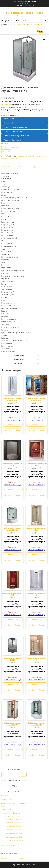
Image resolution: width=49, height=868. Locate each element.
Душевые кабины (6, 799)
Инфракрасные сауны (9, 810)
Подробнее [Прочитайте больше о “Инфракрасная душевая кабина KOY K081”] (8, 430)
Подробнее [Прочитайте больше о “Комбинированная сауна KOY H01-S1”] (8, 690)
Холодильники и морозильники (10, 845)
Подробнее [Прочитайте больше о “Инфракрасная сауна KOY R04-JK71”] (8, 495)
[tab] (24, 119)
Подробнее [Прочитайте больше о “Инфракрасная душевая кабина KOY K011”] (8, 755)
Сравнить (6, 151)
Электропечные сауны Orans (14, 833)
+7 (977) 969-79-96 (18, 1)
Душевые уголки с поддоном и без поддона (14, 803)
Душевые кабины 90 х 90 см (35, 24)
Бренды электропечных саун (23, 156)
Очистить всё (4, 858)
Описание (6, 167)
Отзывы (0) (32, 167)
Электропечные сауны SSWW (14, 837)
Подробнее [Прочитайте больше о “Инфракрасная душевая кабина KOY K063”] (32, 755)
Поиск (23, 775)
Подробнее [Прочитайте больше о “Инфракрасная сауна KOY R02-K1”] (32, 625)
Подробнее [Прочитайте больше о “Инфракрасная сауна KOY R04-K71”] (32, 495)
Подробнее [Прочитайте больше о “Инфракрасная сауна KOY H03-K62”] (32, 560)
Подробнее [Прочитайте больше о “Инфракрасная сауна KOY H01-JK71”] (8, 625)
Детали (19, 167)
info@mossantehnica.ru (25, 4)
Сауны (31, 156)
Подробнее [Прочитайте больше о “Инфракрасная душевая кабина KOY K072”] (32, 430)
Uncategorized (5, 796)
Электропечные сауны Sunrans (14, 840)
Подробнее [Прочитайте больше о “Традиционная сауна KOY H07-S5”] (32, 690)
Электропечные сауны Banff (13, 823)
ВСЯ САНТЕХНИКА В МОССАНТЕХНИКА (24, 13)
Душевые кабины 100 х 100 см (20, 24)
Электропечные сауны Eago (13, 826)
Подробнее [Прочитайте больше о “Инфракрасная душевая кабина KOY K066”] (8, 560)
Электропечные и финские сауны (12, 813)
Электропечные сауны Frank (11, 158)
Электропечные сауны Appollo (14, 819)
